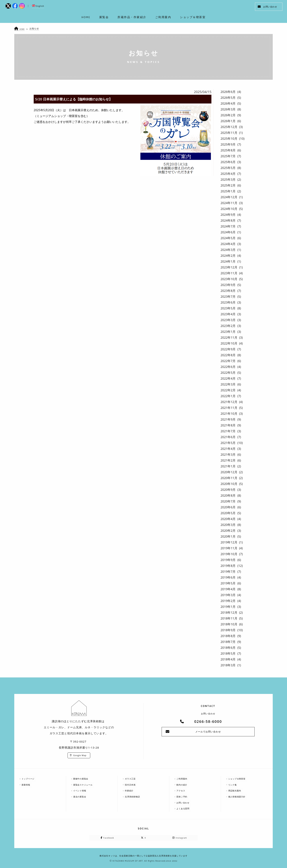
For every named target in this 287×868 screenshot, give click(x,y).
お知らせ (36, 28)
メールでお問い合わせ (208, 732)
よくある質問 (184, 808)
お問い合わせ (267, 7)
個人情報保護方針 (238, 796)
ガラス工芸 (132, 778)
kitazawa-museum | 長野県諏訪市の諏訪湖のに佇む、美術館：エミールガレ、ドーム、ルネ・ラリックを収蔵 (144, 7)
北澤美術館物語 (134, 796)
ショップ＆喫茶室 (238, 778)
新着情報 (27, 784)
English (38, 6)
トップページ (29, 778)
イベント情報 (81, 790)
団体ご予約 (183, 796)
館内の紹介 (183, 784)
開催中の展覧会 (82, 778)
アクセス (182, 790)
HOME (23, 29)
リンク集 (234, 784)
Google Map (80, 755)
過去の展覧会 (81, 796)
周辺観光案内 (236, 790)
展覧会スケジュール (85, 784)
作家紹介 (130, 790)
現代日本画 (132, 784)
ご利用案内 (183, 778)
